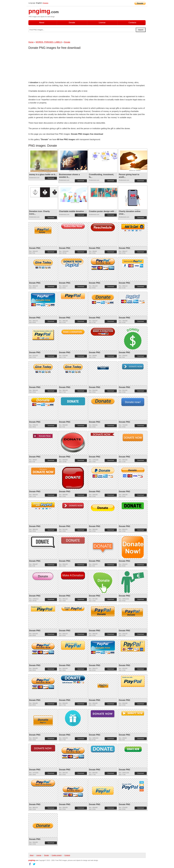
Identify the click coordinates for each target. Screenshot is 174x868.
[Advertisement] (48, 66)
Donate (72, 23)
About (42, 23)
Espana (46, 3)
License (102, 23)
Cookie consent (57, 855)
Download (51, 178)
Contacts (132, 23)
